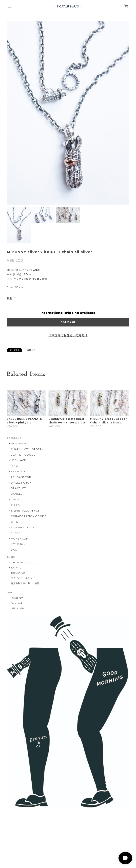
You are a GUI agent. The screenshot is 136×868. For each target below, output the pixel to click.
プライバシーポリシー (23, 578)
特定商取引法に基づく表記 (25, 583)
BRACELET (18, 488)
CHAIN (15, 499)
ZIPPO (15, 505)
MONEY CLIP (20, 539)
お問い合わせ (18, 573)
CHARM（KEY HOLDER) (27, 449)
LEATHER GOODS (23, 455)
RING (14, 466)
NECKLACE (18, 460)
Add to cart (68, 322)
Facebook (17, 603)
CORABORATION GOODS (28, 516)
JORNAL (16, 568)
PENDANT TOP (21, 477)
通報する (31, 350)
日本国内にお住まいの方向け (68, 335)
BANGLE (17, 494)
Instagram (17, 598)
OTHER (16, 522)
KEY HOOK (18, 471)
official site (18, 608)
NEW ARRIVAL (21, 443)
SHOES (16, 533)
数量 (9, 299)
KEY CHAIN (18, 544)
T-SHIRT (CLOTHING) (25, 511)
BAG (14, 550)
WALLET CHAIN (21, 483)
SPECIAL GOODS (23, 527)
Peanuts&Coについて (23, 562)
